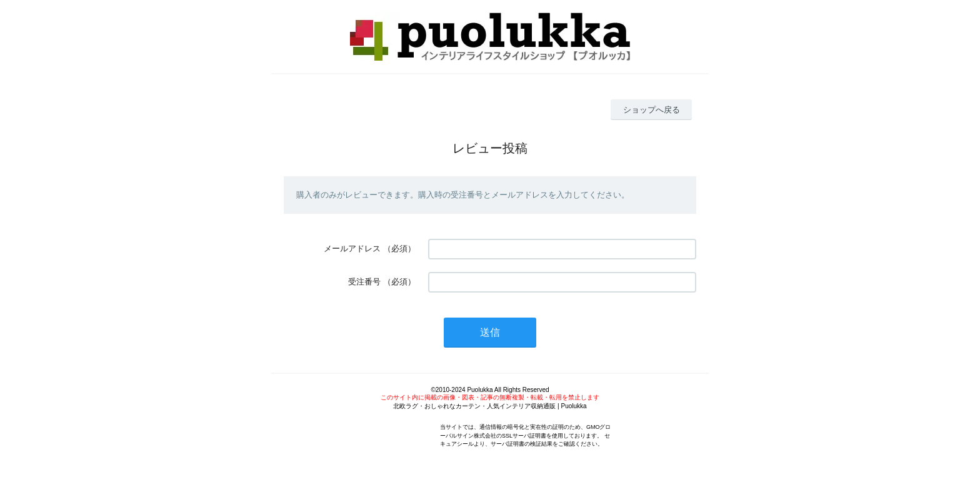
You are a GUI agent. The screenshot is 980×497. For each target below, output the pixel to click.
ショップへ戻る (652, 110)
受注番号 (364, 282)
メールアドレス (352, 248)
